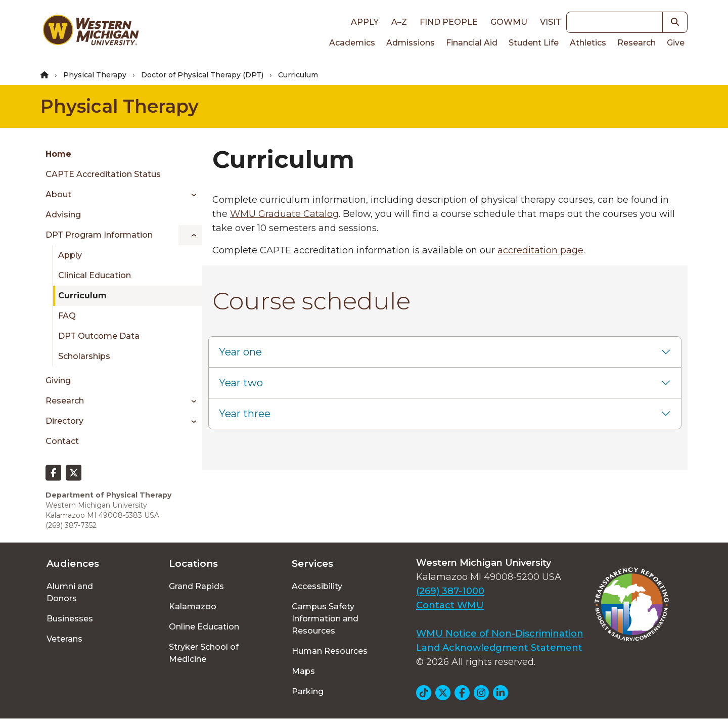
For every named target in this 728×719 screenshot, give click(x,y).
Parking (308, 691)
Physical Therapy (95, 75)
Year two (241, 383)
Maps (303, 671)
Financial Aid (472, 43)
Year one (240, 352)
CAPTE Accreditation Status (103, 174)
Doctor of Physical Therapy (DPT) (202, 75)
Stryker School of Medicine (204, 653)
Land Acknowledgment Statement (499, 648)
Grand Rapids (196, 586)
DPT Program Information (99, 235)
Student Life (534, 43)
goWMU (509, 22)
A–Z (399, 22)
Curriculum (82, 296)
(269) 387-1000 (450, 591)
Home (58, 154)
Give (676, 43)
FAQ (67, 316)
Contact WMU (450, 605)
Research (636, 43)
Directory (64, 421)
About (58, 194)
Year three (245, 414)
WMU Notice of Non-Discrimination (500, 634)
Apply (365, 22)
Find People (449, 22)
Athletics (588, 43)
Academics (352, 43)
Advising (63, 215)
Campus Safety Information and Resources (325, 619)
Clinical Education (95, 275)
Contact (62, 441)
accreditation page (540, 250)
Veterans (64, 639)
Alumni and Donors (70, 592)
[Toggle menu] (190, 195)
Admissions (411, 43)
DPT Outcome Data (99, 336)
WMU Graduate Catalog (284, 214)
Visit (551, 22)
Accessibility (317, 586)
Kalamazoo (193, 606)
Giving (58, 380)
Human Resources (330, 651)
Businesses (70, 619)
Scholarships (84, 356)
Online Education (204, 627)
